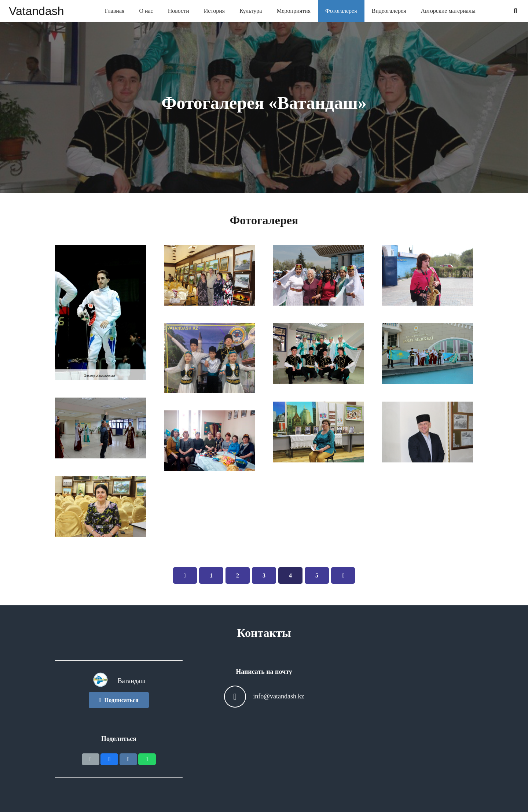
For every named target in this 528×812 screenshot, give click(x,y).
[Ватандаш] (105, 681)
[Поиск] (515, 11)
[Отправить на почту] (91, 759)
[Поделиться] (109, 759)
